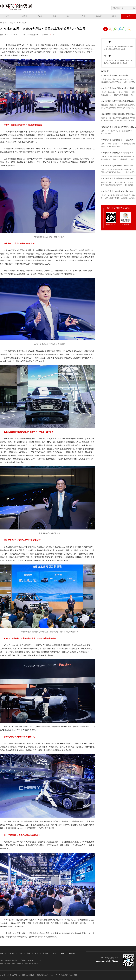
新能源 (99, 16)
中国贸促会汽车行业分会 (44, 975)
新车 (69, 16)
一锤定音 (24, 16)
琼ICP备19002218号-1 (8, 964)
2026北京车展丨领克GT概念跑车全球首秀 (117, 101)
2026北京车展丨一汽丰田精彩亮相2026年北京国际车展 (118, 191)
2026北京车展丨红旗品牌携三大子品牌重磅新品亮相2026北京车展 (118, 153)
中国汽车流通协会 (28, 975)
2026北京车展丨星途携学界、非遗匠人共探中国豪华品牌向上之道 (118, 140)
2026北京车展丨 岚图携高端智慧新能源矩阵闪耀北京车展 (118, 178)
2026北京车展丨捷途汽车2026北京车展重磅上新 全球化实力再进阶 (118, 114)
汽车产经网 (73, 975)
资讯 (40, 16)
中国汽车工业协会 (14, 975)
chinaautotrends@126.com (106, 961)
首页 (7, 16)
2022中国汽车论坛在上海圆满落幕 (114, 75)
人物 (54, 16)
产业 (83, 16)
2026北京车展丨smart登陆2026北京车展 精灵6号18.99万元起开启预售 (118, 88)
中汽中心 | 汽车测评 (61, 975)
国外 (114, 16)
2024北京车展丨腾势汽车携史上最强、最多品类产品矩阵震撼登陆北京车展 (118, 62)
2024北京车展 (21, 23)
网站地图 (72, 953)
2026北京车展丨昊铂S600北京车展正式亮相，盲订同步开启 (118, 166)
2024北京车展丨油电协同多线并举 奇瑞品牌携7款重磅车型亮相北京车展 (118, 48)
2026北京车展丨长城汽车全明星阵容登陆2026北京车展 (118, 127)
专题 (129, 16)
